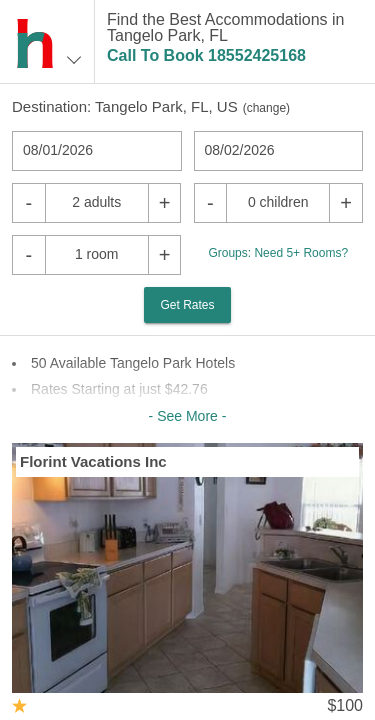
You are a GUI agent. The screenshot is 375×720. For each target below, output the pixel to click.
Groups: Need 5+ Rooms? (278, 253)
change (266, 108)
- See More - (188, 416)
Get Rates (187, 305)
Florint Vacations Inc (93, 461)
